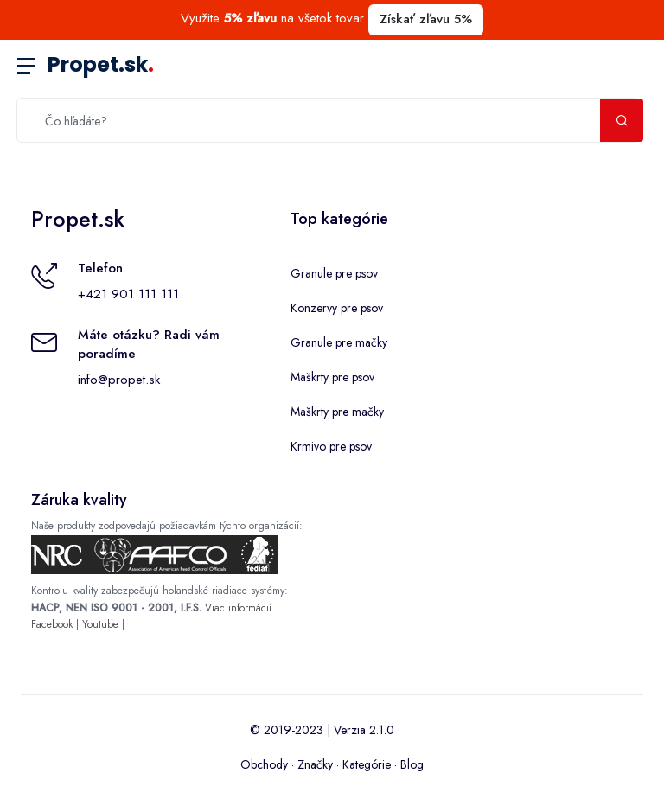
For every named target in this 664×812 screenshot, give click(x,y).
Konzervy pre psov (337, 308)
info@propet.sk (119, 380)
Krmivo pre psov (331, 446)
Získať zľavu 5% (426, 19)
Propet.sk (101, 64)
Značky (315, 764)
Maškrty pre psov (332, 377)
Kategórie (367, 764)
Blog (412, 764)
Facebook (52, 624)
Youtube (100, 624)
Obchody (264, 764)
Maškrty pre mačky (337, 412)
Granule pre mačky (339, 342)
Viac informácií (238, 608)
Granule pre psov (334, 273)
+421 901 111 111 (128, 294)
